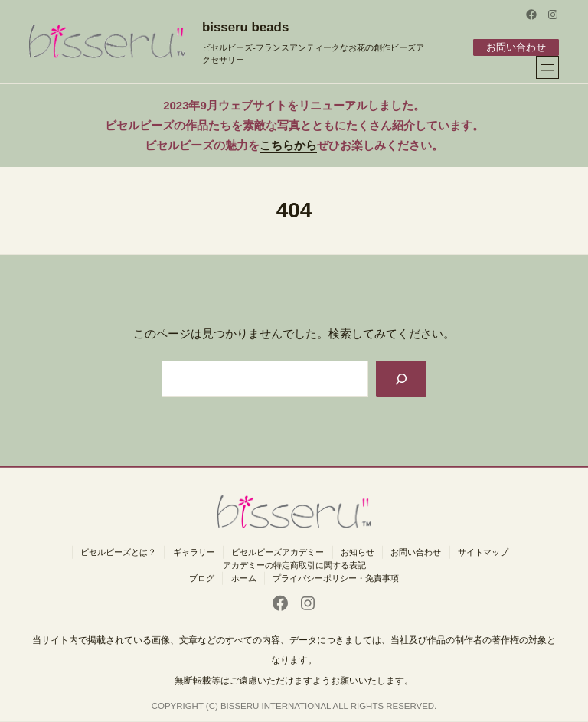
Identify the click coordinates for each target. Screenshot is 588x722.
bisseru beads (245, 27)
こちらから (288, 145)
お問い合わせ (515, 47)
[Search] (400, 379)
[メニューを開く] (547, 67)
